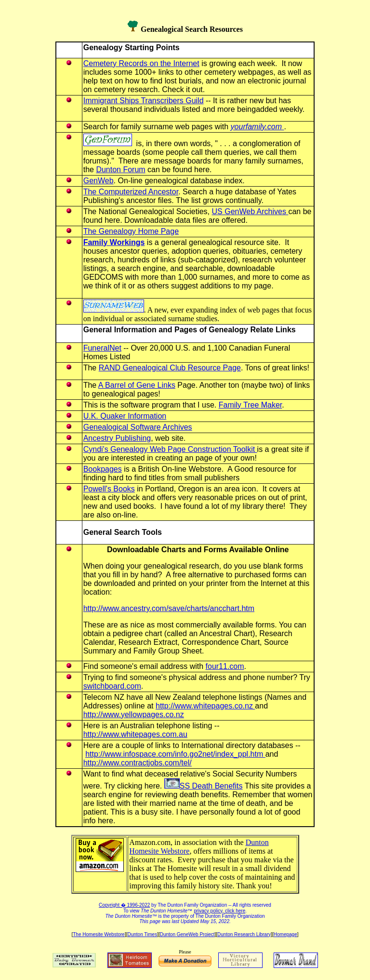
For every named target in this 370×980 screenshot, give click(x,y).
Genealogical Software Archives (138, 427)
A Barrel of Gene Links (137, 385)
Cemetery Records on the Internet (141, 63)
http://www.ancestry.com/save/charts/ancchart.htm (169, 608)
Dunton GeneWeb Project (187, 934)
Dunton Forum (120, 170)
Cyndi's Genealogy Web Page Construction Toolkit (170, 449)
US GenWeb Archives (250, 211)
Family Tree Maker (251, 405)
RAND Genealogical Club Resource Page (170, 368)
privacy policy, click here (219, 911)
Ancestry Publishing (117, 438)
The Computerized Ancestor (131, 192)
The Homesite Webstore (99, 934)
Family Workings (114, 242)
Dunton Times (142, 934)
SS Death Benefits (204, 786)
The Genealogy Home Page (131, 231)
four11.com (225, 666)
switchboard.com (112, 686)
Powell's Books (109, 489)
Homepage (285, 934)
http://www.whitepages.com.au (135, 734)
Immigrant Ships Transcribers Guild (144, 101)
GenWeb (99, 181)
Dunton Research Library (244, 934)
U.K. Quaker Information (125, 416)
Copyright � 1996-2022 (124, 905)
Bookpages (103, 469)
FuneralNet (102, 348)
